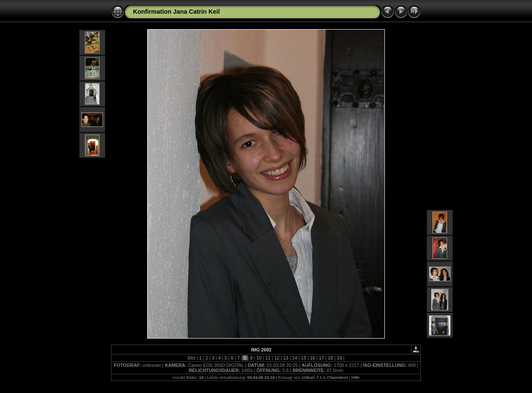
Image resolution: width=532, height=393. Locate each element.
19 (339, 358)
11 (268, 358)
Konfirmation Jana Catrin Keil (176, 12)
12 (277, 358)
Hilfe (355, 377)
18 (330, 358)
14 (295, 358)
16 (312, 358)
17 (321, 358)
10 (259, 358)
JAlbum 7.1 (311, 377)
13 (286, 358)
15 (304, 358)
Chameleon (337, 377)
